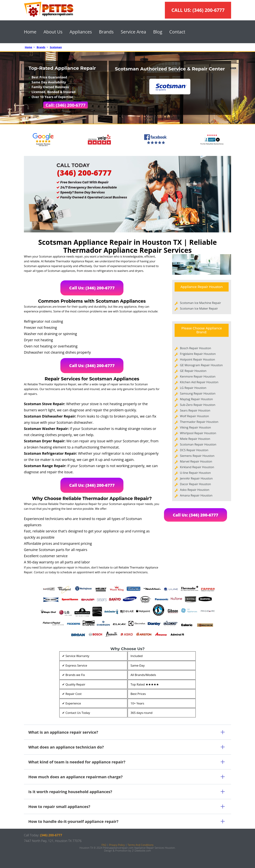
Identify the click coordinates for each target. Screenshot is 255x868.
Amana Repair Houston (196, 495)
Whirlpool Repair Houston (198, 433)
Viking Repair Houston (195, 427)
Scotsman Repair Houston (198, 444)
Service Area (133, 32)
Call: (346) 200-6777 (66, 105)
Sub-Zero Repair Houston (198, 405)
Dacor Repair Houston (195, 484)
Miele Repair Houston (195, 439)
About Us (53, 32)
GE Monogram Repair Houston (201, 365)
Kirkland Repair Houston (197, 467)
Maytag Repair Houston (196, 399)
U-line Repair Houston (195, 473)
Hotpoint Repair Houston (197, 359)
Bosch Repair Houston (195, 348)
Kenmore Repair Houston (198, 376)
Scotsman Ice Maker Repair (199, 308)
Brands (106, 32)
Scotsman (56, 47)
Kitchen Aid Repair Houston (199, 382)
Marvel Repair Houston (196, 461)
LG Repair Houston (193, 388)
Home (30, 32)
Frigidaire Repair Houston (198, 354)
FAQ (104, 845)
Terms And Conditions (140, 845)
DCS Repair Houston (194, 450)
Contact (177, 32)
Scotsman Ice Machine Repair (200, 303)
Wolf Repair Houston (194, 416)
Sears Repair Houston (195, 410)
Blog (158, 32)
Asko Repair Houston (195, 490)
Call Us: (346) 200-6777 (92, 288)
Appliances (81, 32)
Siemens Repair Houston (197, 456)
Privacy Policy (117, 845)
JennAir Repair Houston (196, 478)
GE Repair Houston (193, 371)
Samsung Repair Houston (198, 393)
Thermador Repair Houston (199, 422)
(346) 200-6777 (209, 10)
